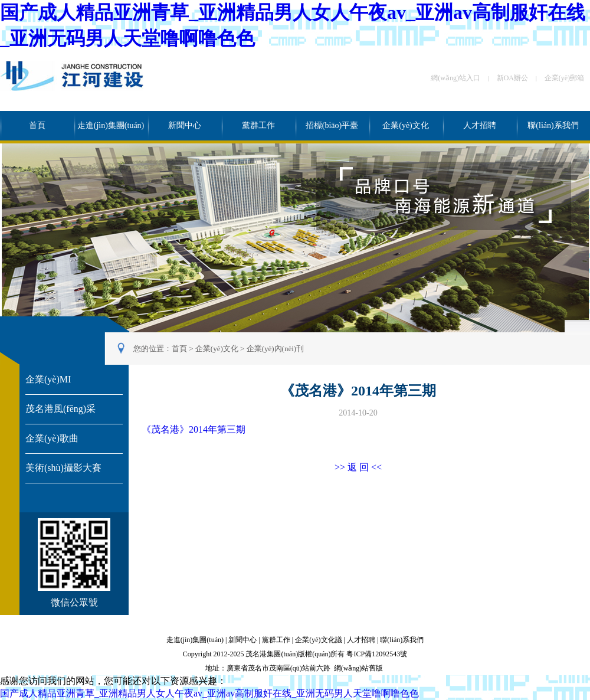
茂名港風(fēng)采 (60, 409)
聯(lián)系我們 (553, 125)
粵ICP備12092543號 (377, 654)
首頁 (37, 125)
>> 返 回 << (358, 467)
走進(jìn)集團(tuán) (111, 125)
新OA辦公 (512, 78)
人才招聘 (480, 125)
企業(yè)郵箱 (564, 78)
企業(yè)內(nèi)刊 (275, 349)
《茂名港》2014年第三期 (194, 429)
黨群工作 (258, 125)
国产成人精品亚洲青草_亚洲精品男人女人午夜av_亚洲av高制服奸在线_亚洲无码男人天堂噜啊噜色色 (209, 693)
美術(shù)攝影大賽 (63, 468)
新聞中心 (185, 125)
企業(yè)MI (48, 379)
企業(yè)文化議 (318, 640)
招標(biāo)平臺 (332, 125)
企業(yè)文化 (406, 125)
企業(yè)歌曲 (52, 438)
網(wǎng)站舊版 (359, 668)
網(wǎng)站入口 (455, 78)
